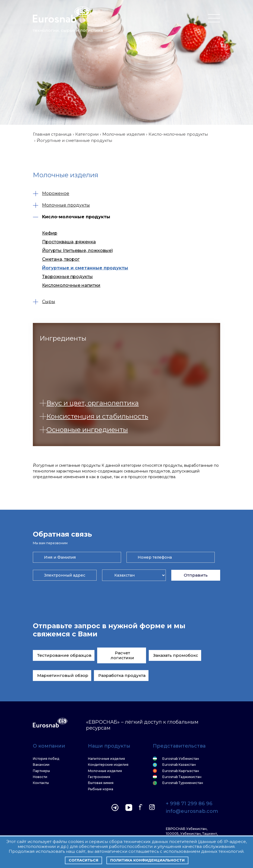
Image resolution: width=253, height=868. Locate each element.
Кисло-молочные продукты (178, 134)
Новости (40, 777)
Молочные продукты (61, 205)
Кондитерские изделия (108, 765)
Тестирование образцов (64, 655)
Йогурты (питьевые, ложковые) (78, 251)
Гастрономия (99, 777)
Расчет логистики (122, 655)
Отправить (196, 575)
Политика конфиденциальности (147, 860)
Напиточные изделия (106, 759)
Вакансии (41, 765)
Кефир (50, 233)
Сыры (44, 302)
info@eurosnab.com (192, 811)
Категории (87, 134)
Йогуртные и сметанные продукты (85, 268)
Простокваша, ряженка (69, 242)
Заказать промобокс (176, 655)
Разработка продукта (122, 675)
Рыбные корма (101, 789)
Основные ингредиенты (84, 430)
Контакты (41, 783)
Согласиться (83, 860)
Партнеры (41, 771)
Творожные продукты (67, 277)
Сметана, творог (61, 259)
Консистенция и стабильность (94, 416)
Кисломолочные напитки (71, 285)
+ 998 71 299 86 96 (189, 804)
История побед (46, 759)
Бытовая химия (101, 783)
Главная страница (52, 134)
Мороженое (51, 193)
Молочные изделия (124, 134)
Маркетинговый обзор (63, 675)
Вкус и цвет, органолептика (89, 403)
